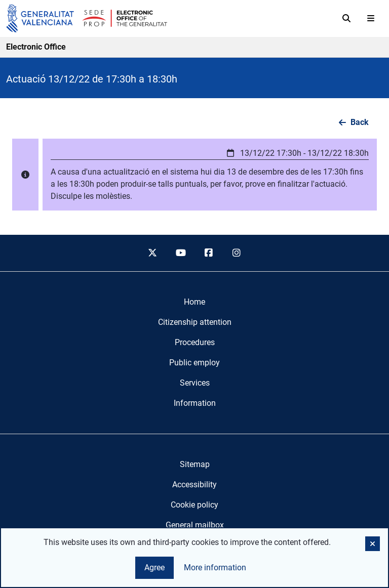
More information (215, 568)
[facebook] (209, 253)
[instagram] (237, 253)
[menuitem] (194, 302)
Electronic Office (36, 47)
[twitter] (152, 253)
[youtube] (180, 253)
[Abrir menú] (371, 18)
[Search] (346, 18)
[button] (210, 175)
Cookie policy (194, 505)
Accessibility (194, 485)
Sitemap (195, 464)
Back (360, 122)
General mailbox (195, 525)
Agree (154, 568)
